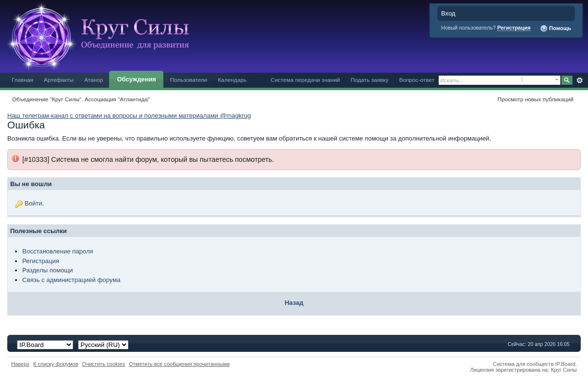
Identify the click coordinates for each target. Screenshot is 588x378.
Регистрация (514, 28)
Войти (33, 203)
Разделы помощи (48, 270)
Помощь (556, 29)
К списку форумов (56, 364)
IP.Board (565, 364)
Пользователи (189, 80)
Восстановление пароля (58, 251)
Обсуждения (136, 79)
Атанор (94, 80)
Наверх (20, 364)
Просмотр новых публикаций (535, 99)
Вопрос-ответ (417, 80)
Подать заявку (369, 80)
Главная (23, 80)
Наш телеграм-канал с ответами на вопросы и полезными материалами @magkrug (129, 116)
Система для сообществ (523, 364)
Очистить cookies (103, 364)
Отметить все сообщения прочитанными (179, 364)
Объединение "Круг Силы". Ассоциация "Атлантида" (81, 99)
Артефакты (59, 80)
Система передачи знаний (305, 80)
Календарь (232, 80)
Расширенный (580, 80)
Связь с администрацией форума (71, 280)
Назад (294, 303)
